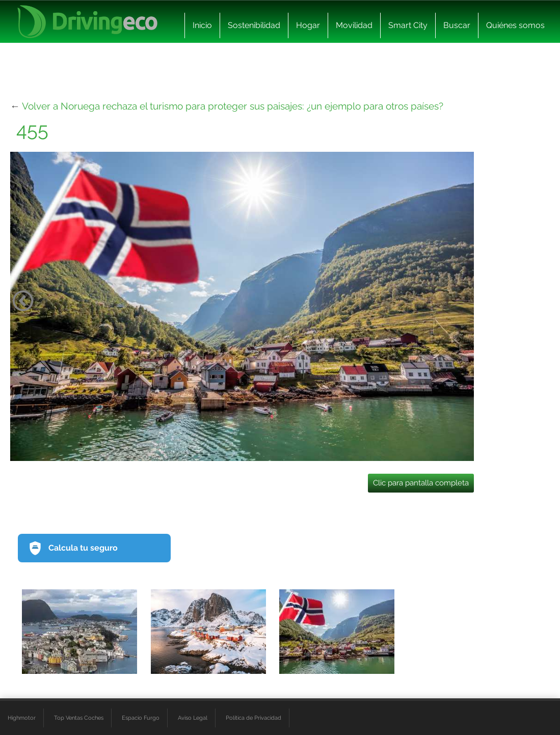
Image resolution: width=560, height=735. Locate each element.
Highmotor (22, 718)
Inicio (202, 25)
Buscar (457, 25)
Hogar (308, 25)
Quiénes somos (515, 25)
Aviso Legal (193, 718)
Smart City (408, 25)
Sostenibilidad (254, 25)
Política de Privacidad (254, 718)
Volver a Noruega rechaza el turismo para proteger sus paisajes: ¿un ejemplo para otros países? (233, 106)
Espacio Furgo (141, 718)
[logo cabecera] (87, 22)
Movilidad (354, 25)
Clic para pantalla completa (421, 483)
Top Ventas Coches (79, 718)
